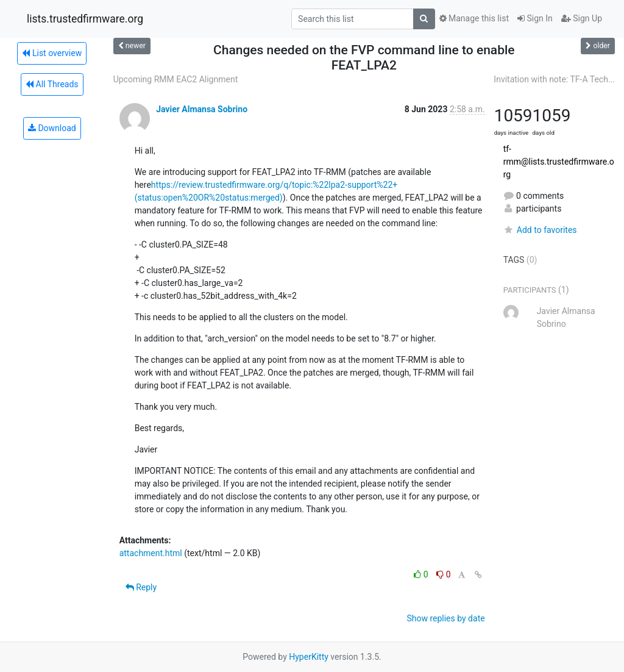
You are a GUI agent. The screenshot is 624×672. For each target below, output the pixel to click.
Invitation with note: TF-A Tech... (554, 79)
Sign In (535, 18)
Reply (141, 587)
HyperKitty (309, 657)
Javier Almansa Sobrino (202, 109)
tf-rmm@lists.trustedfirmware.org (559, 162)
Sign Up (582, 18)
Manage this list (474, 18)
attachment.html (151, 553)
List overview (52, 53)
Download (52, 128)
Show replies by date (445, 618)
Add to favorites (540, 230)
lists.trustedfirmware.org (85, 19)
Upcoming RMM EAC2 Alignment (176, 79)
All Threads (52, 84)
